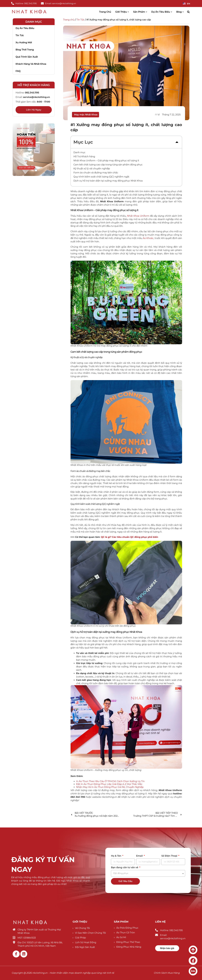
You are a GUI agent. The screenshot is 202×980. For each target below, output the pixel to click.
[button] (188, 12)
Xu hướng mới (24, 43)
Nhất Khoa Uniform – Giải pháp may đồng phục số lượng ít (106, 161)
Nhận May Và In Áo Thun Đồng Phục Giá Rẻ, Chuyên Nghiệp (110, 787)
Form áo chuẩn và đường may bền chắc (96, 173)
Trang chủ (69, 20)
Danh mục (79, 152)
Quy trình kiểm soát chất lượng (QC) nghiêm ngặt (101, 177)
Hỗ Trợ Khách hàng (84, 157)
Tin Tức (80, 20)
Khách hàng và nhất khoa (31, 64)
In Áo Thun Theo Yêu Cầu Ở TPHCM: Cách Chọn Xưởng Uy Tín (110, 781)
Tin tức (20, 35)
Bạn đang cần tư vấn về (125, 868)
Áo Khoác (148, 238)
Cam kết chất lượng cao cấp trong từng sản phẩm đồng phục (108, 165)
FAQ (18, 71)
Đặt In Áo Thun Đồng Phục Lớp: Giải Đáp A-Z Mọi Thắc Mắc (109, 784)
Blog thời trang (25, 50)
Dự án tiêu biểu (25, 28)
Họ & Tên (116, 856)
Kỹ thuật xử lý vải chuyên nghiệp (92, 169)
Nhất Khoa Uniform (138, 216)
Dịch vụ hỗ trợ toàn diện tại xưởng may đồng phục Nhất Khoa (108, 181)
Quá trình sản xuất (27, 57)
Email (140, 856)
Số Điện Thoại (170, 856)
